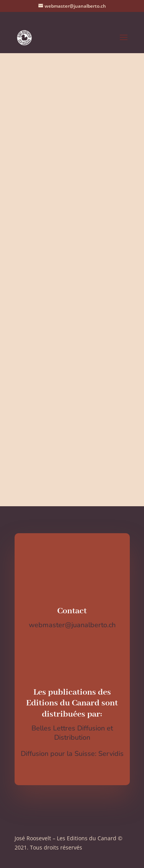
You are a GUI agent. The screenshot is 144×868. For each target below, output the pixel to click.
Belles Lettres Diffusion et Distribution (72, 733)
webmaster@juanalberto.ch (72, 625)
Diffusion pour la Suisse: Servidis (72, 754)
